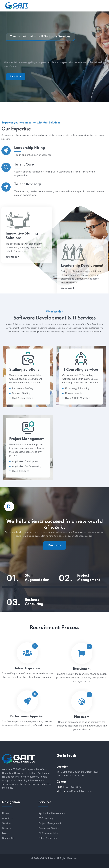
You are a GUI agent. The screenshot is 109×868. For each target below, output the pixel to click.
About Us (7, 818)
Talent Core (24, 177)
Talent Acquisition (48, 838)
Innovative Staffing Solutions (22, 271)
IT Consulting (46, 818)
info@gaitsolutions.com (79, 791)
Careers (6, 828)
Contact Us (8, 838)
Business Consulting (34, 602)
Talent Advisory (28, 197)
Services (7, 823)
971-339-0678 (73, 787)
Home (5, 813)
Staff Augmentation (37, 578)
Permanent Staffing (49, 828)
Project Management (89, 578)
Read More (16, 76)
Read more (11, 292)
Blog (5, 833)
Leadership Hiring (30, 157)
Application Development (52, 813)
